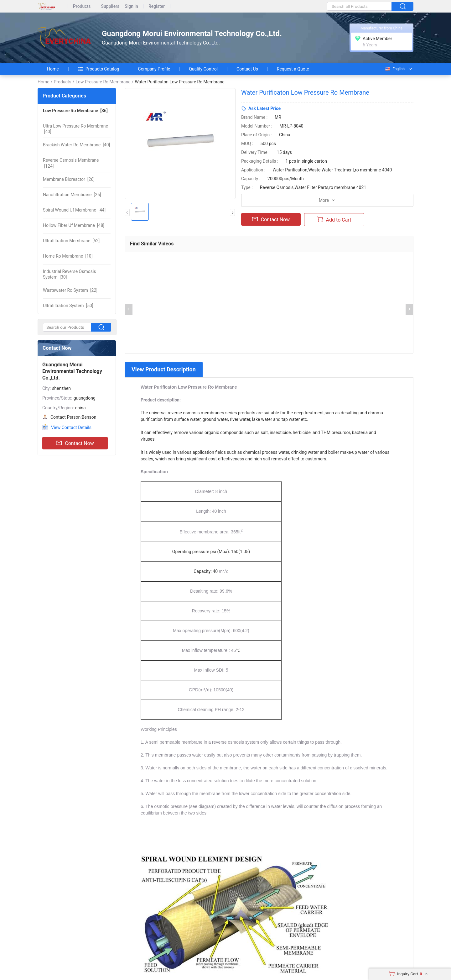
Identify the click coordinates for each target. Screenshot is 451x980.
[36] (75, 111)
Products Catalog (98, 69)
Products (82, 6)
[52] (71, 241)
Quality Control (203, 69)
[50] (68, 306)
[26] (69, 179)
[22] (70, 290)
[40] (75, 129)
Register (157, 6)
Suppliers (110, 6)
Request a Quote (293, 69)
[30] (70, 274)
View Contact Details (71, 427)
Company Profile (154, 69)
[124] (71, 163)
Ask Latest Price (264, 108)
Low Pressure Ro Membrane (103, 82)
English (395, 69)
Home (53, 69)
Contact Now (75, 443)
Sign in (131, 6)
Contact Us (247, 69)
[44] (74, 210)
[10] (68, 256)
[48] (74, 225)
